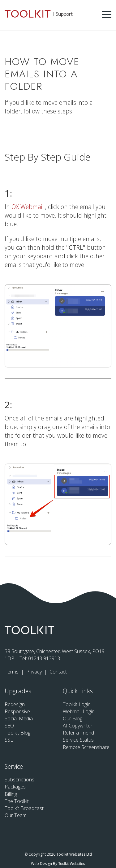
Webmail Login (79, 711)
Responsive (17, 711)
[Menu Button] (107, 14)
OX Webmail (28, 207)
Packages (15, 787)
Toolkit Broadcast (24, 808)
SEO (9, 726)
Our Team (16, 815)
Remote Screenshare (86, 747)
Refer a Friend (78, 733)
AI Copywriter (78, 726)
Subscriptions (19, 780)
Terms (12, 672)
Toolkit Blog (17, 733)
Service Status (78, 740)
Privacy (35, 672)
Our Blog (73, 719)
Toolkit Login (77, 704)
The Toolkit (17, 801)
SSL (9, 740)
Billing (11, 794)
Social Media (19, 719)
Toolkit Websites (71, 864)
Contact (58, 672)
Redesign (15, 704)
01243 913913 (44, 658)
